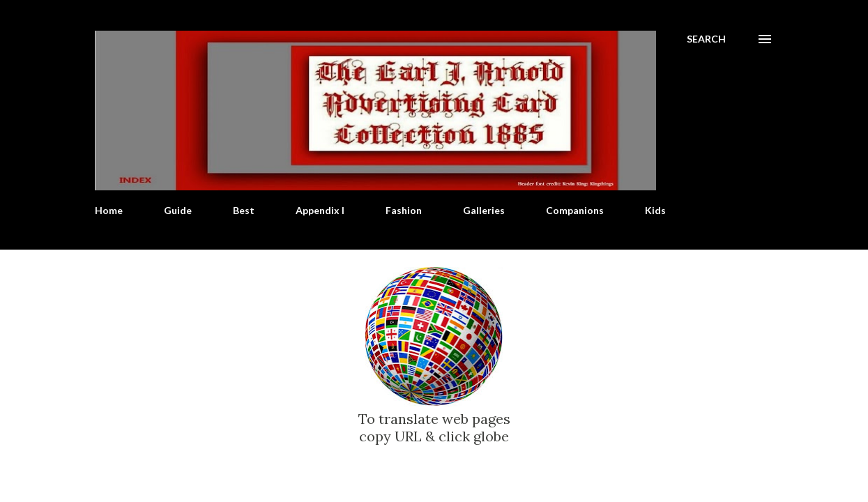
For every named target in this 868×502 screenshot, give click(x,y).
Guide (178, 210)
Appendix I (320, 210)
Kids (655, 210)
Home (109, 210)
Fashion (404, 210)
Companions (575, 210)
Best (244, 210)
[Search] (706, 39)
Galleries (484, 210)
